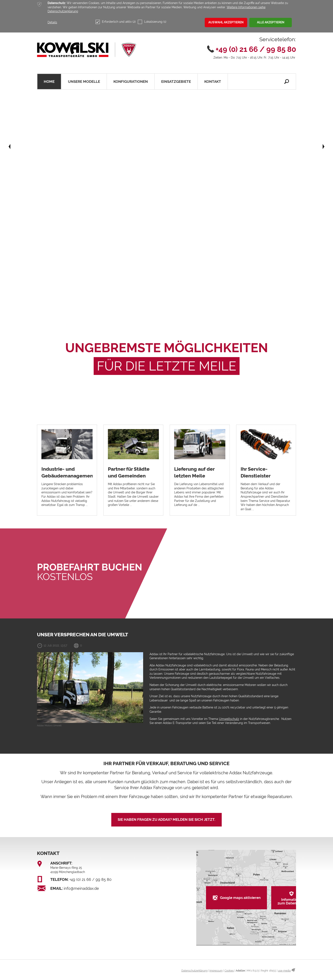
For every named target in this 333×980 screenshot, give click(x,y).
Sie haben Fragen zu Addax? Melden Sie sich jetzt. (166, 819)
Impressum (216, 971)
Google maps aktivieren (240, 898)
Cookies (229, 971)
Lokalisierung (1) (152, 22)
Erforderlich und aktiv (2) (116, 22)
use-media (284, 971)
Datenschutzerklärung (194, 971)
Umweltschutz (229, 719)
